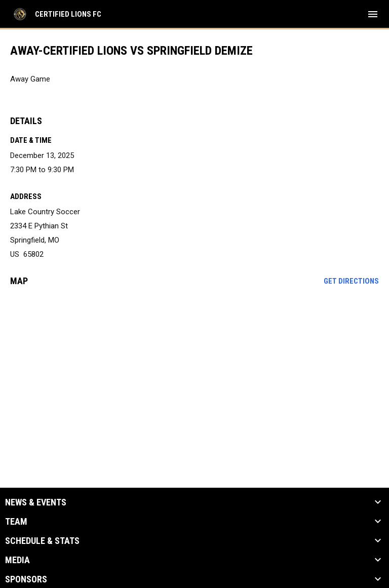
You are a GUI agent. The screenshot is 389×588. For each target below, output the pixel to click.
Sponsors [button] (26, 579)
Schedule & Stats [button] (42, 541)
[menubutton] (373, 14)
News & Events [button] (36, 502)
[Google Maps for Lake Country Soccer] (194, 372)
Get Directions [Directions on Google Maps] (351, 281)
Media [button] (17, 560)
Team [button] (16, 522)
